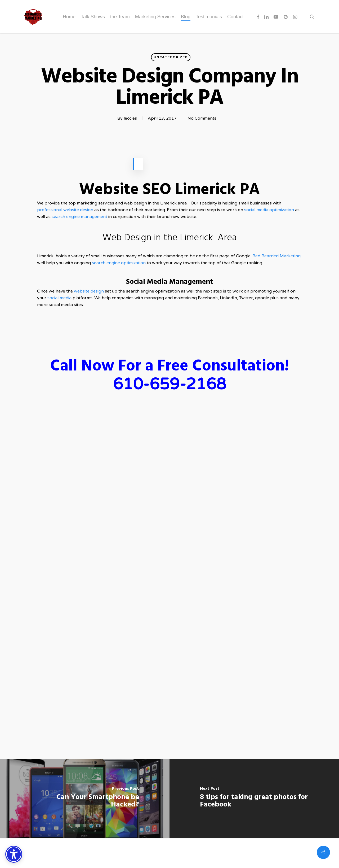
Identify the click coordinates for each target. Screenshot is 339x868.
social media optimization (270, 210)
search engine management (79, 217)
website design (89, 291)
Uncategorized (171, 57)
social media (59, 298)
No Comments (202, 118)
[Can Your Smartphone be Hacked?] (85, 799)
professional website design (65, 210)
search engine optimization (119, 263)
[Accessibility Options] (14, 854)
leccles (130, 118)
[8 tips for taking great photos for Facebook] (254, 799)
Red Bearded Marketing (276, 256)
